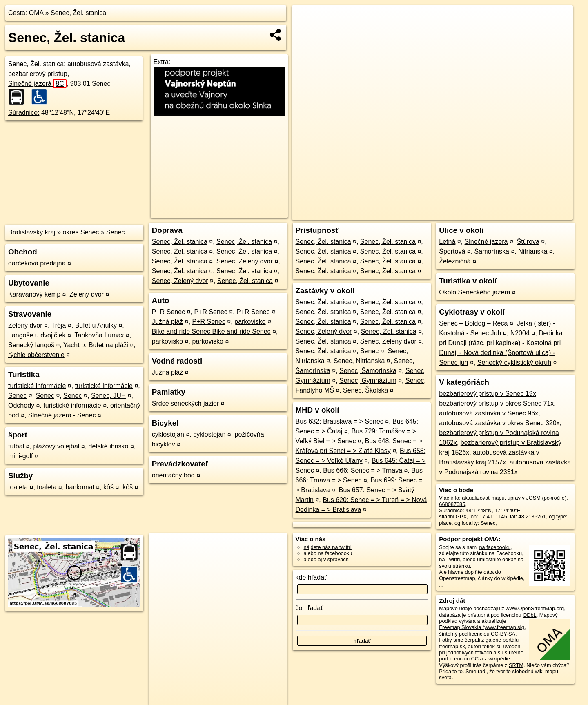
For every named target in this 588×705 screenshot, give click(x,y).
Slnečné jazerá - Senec (62, 415)
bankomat (80, 487)
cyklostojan (168, 434)
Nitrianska (533, 251)
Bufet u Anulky (96, 325)
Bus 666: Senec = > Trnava (363, 470)
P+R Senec (168, 312)
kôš (108, 487)
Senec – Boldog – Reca (473, 323)
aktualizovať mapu (483, 498)
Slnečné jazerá (37, 84)
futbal (16, 446)
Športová (452, 251)
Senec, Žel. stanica (78, 13)
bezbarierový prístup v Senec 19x (487, 394)
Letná (447, 242)
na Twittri (449, 559)
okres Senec (81, 232)
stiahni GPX (453, 516)
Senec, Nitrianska (359, 361)
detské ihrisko (109, 446)
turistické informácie (37, 386)
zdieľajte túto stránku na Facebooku (480, 553)
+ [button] (306, 19)
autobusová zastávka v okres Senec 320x (499, 423)
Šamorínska (492, 251)
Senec (115, 232)
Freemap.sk (477, 214)
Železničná (455, 261)
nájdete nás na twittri (328, 547)
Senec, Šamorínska (368, 371)
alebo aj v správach (326, 559)
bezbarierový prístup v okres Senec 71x (496, 403)
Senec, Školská (365, 390)
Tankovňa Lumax (99, 335)
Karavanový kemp (34, 294)
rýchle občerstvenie (36, 355)
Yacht (71, 345)
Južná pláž (168, 322)
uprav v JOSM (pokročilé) (537, 498)
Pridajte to (451, 671)
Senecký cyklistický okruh (514, 363)
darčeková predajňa (37, 263)
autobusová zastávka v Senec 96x (489, 413)
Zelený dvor (87, 294)
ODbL (529, 615)
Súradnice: (24, 113)
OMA (36, 13)
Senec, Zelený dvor (245, 261)
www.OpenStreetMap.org (535, 608)
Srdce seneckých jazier (186, 403)
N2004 (520, 333)
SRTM (516, 665)
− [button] (306, 32)
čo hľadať (310, 608)
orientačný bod (173, 475)
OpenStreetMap (434, 214)
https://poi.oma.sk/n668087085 (537, 214)
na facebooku (495, 547)
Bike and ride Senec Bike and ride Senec (211, 331)
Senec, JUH (108, 396)
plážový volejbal (56, 446)
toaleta (18, 487)
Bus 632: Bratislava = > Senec (340, 421)
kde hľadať (311, 577)
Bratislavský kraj (32, 232)
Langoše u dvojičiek (37, 335)
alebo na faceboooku (328, 553)
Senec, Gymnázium (368, 380)
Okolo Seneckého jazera (474, 292)
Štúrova (528, 242)
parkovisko (250, 322)
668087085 (452, 504)
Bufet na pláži (108, 345)
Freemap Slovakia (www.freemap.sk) (482, 627)
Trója (59, 325)
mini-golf (20, 456)
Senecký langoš (31, 345)
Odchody (21, 405)
